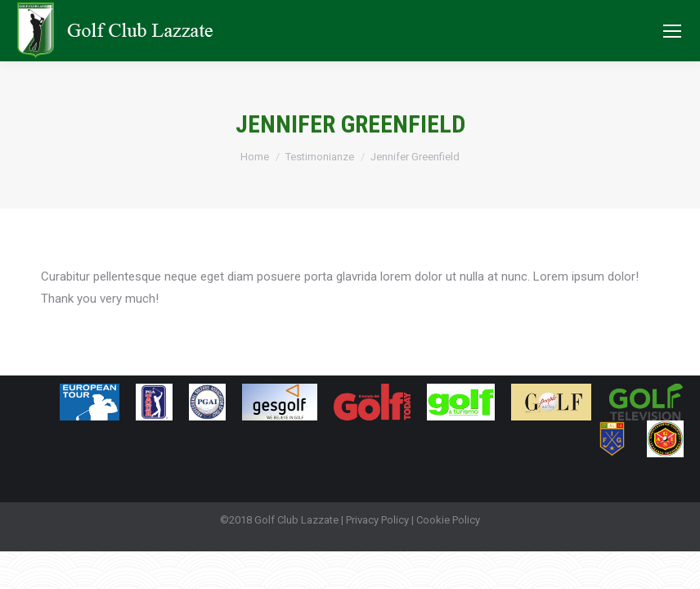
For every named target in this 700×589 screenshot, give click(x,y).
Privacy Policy (377, 520)
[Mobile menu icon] (672, 31)
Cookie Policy (448, 520)
